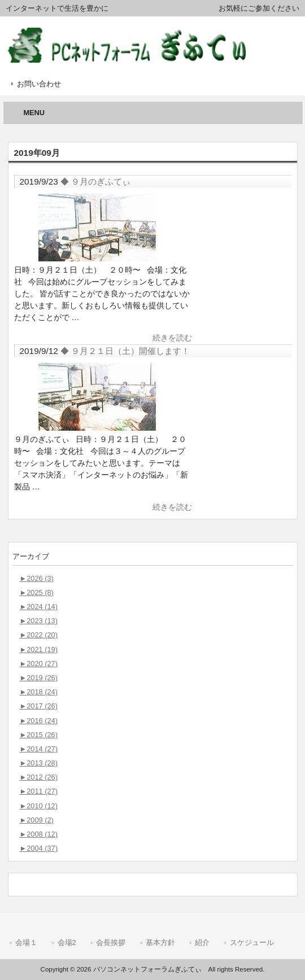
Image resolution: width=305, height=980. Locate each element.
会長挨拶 (111, 942)
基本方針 (160, 942)
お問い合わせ (39, 84)
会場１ (26, 942)
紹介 (202, 942)
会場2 (67, 942)
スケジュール (252, 942)
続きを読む (172, 338)
